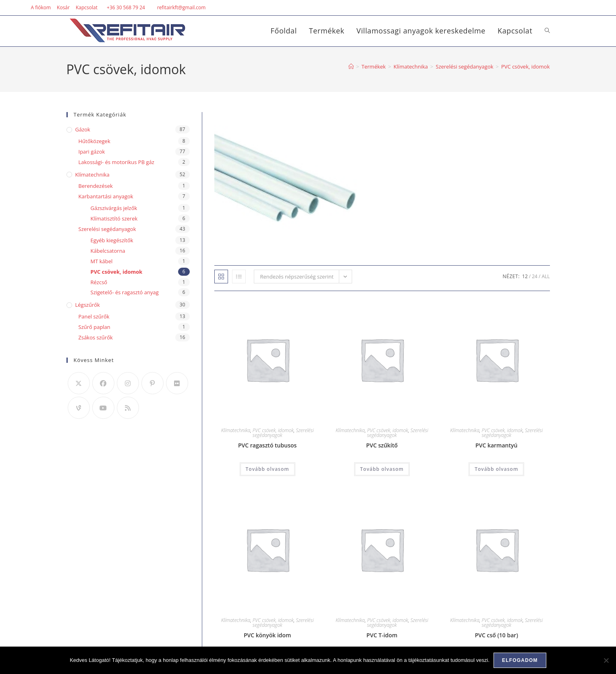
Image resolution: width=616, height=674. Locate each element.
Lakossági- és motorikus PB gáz (116, 162)
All (545, 276)
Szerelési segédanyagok (107, 229)
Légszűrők (88, 305)
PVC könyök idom (268, 635)
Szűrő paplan (94, 327)
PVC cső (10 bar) (497, 635)
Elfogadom (520, 660)
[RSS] (128, 408)
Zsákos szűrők (96, 337)
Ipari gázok (92, 152)
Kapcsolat (87, 7)
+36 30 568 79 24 (126, 7)
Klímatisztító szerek (114, 218)
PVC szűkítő (382, 445)
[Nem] (606, 660)
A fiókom (41, 7)
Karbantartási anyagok (106, 196)
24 (535, 276)
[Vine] (79, 408)
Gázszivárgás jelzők (114, 208)
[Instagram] (128, 383)
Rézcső (99, 282)
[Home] (351, 67)
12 (525, 276)
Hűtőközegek (94, 141)
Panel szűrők (94, 316)
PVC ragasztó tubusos (267, 445)
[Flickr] (177, 383)
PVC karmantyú (496, 445)
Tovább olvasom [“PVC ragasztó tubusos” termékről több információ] (268, 469)
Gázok (83, 129)
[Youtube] (103, 408)
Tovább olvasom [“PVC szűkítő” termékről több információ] (382, 469)
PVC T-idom (382, 635)
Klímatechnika (236, 430)
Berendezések (96, 186)
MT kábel (102, 261)
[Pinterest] (152, 383)
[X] (79, 383)
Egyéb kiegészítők (112, 240)
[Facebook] (103, 383)
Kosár (63, 7)
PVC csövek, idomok (526, 67)
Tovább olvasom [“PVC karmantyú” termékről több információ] (496, 469)
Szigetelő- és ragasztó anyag (125, 292)
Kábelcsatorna (108, 251)
